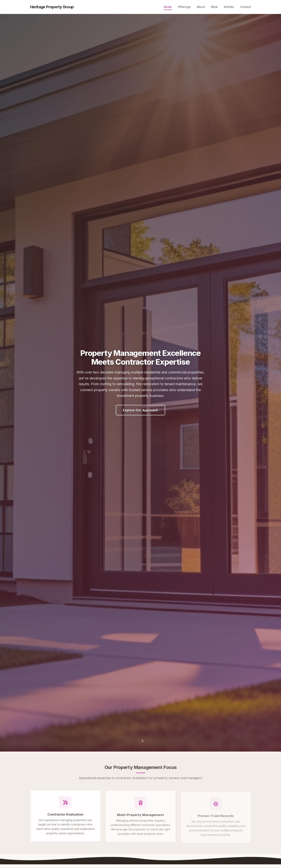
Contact (246, 7)
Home (168, 7)
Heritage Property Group (52, 7)
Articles (229, 7)
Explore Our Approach (140, 410)
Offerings (184, 7)
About (201, 7)
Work (214, 7)
